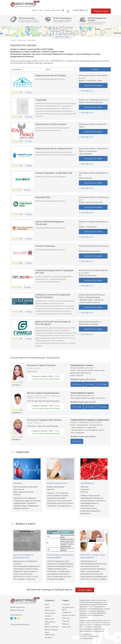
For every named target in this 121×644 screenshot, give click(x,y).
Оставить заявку (85, 590)
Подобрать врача (101, 11)
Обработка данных (17, 610)
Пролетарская (76, 373)
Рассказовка (91, 227)
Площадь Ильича (95, 425)
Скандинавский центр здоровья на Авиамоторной (90, 420)
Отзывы (29, 92)
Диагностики (56, 10)
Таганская (87, 373)
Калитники (88, 430)
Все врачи (48, 637)
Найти (95, 69)
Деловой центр (86, 300)
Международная (93, 297)
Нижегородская (77, 430)
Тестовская (94, 302)
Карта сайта (66, 627)
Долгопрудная (85, 154)
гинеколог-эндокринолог (52, 396)
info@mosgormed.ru (17, 607)
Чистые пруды (89, 398)
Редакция (66, 624)
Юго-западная (92, 324)
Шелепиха (98, 300)
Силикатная (91, 81)
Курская (79, 398)
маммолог (31, 398)
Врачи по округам (51, 630)
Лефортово (80, 433)
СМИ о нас (66, 618)
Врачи (47, 604)
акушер (30, 368)
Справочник (67, 612)
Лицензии (66, 621)
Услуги (47, 607)
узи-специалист (41, 398)
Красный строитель (94, 202)
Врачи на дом (50, 610)
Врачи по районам (52, 627)
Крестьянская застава (84, 370)
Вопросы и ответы (69, 615)
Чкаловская (100, 398)
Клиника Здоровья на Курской (82, 393)
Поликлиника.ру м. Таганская (82, 365)
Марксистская (99, 370)
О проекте (66, 604)
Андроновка (91, 427)
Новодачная (91, 151)
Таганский (80, 375)
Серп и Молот (99, 430)
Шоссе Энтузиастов (78, 427)
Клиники (48, 616)
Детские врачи (50, 613)
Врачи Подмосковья (50, 634)
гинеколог (37, 368)
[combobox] (26, 69)
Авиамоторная (82, 425)
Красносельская (92, 251)
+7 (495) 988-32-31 (80, 10)
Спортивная (91, 275)
